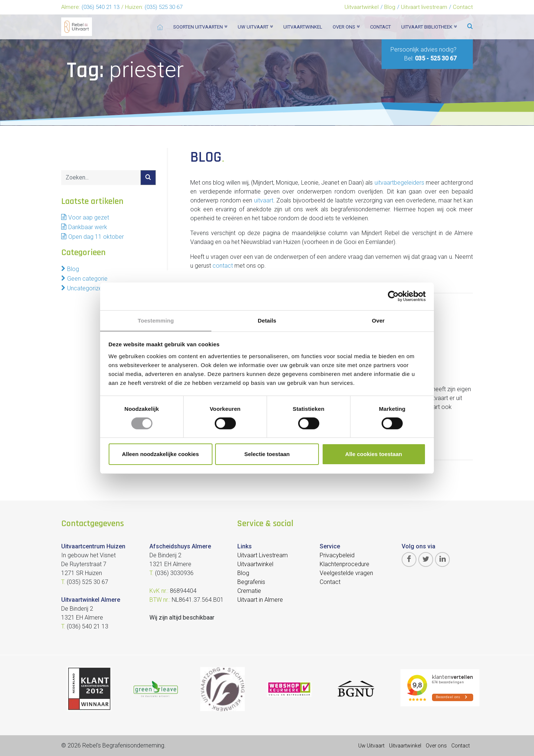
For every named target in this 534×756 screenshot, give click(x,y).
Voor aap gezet (89, 217)
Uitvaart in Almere (260, 600)
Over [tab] (378, 320)
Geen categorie (87, 279)
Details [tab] (267, 320)
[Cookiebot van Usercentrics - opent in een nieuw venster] (393, 296)
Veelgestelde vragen (346, 573)
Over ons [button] (346, 27)
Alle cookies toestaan (374, 454)
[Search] (101, 178)
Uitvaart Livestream (263, 555)
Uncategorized (86, 288)
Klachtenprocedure (345, 564)
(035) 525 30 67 (164, 7)
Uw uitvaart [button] (255, 27)
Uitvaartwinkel (362, 7)
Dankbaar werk (88, 227)
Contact (463, 7)
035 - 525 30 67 (436, 58)
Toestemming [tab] (156, 320)
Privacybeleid (337, 555)
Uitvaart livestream (424, 7)
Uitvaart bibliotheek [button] (429, 27)
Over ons (436, 746)
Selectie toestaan (267, 454)
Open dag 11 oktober (96, 237)
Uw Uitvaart (371, 746)
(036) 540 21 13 (100, 7)
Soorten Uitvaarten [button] (200, 27)
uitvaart (264, 200)
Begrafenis (251, 582)
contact (223, 266)
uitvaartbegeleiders (399, 183)
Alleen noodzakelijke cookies (161, 454)
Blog (390, 7)
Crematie (249, 591)
